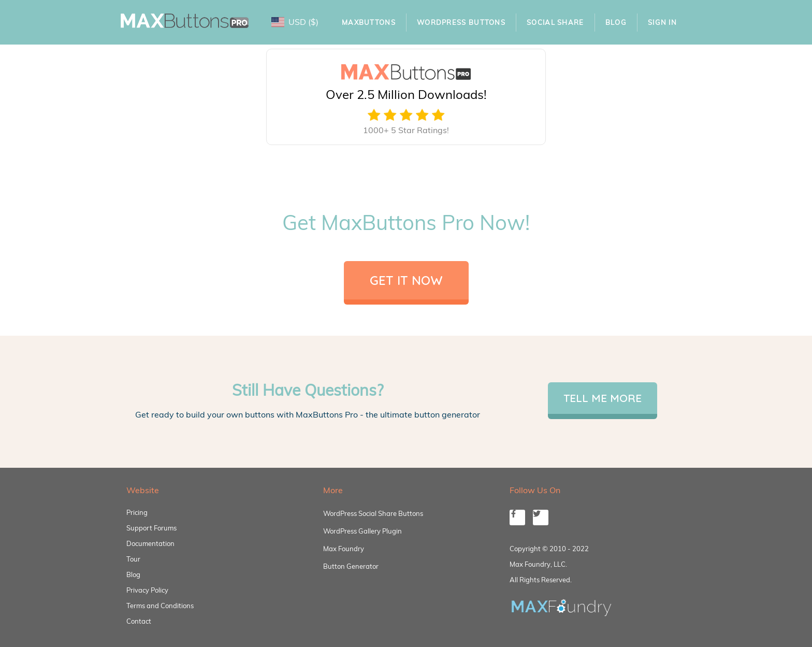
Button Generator (351, 566)
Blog (616, 22)
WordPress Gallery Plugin (363, 531)
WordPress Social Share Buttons (373, 513)
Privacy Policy (147, 590)
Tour (133, 559)
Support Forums (151, 528)
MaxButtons (369, 22)
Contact (139, 621)
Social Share (555, 22)
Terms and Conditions (160, 606)
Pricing (137, 512)
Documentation (150, 543)
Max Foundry (344, 549)
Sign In (662, 22)
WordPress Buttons (461, 22)
